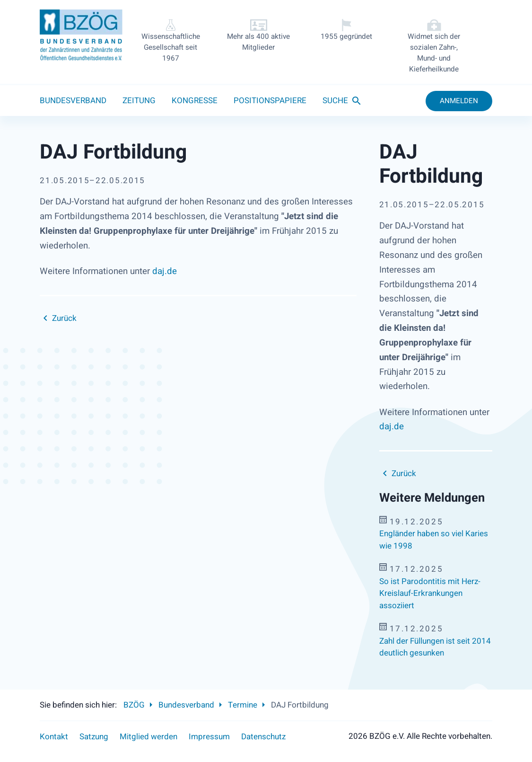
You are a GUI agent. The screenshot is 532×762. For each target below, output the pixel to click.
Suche (335, 101)
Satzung (94, 737)
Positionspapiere (270, 101)
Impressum (209, 737)
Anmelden (459, 101)
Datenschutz (263, 737)
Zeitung (139, 101)
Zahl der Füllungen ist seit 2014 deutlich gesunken (435, 647)
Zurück (64, 318)
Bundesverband (73, 101)
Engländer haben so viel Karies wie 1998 (434, 540)
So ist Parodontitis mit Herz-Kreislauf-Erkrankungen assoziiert (430, 594)
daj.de (165, 271)
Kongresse (195, 101)
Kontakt (54, 737)
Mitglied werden (148, 737)
